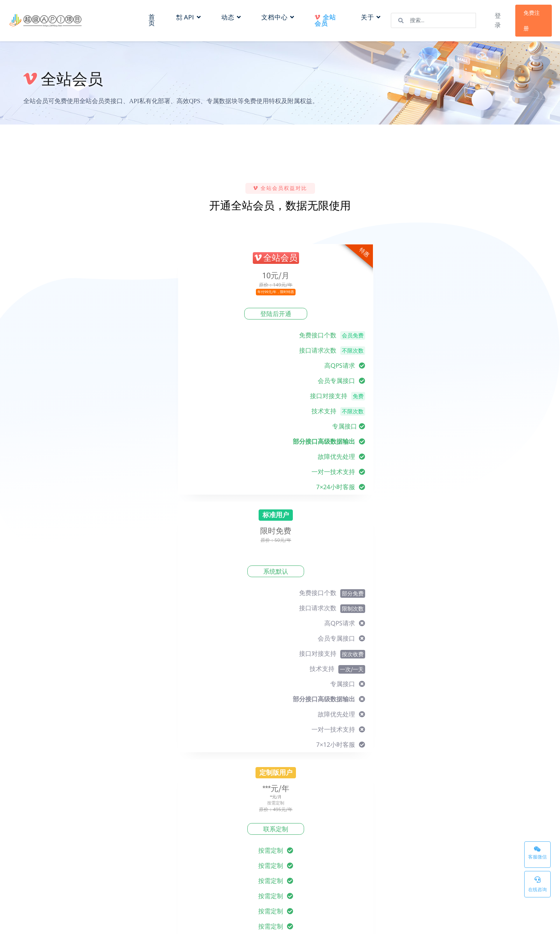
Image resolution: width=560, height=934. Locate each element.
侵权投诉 (296, 882)
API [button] (193, 14)
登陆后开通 (179, 314)
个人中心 (184, 872)
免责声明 (296, 872)
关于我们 (240, 852)
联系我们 (240, 882)
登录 (492, 20)
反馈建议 (240, 872)
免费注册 (525, 21)
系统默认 (276, 314)
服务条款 (296, 852)
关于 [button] (368, 14)
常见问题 (184, 862)
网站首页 (351, 852)
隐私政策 (296, 862)
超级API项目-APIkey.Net (110, 922)
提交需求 (504, 630)
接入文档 (184, 852)
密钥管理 (351, 882)
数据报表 (184, 882)
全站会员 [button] (326, 20)
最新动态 (240, 862)
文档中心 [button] (282, 14)
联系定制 (373, 314)
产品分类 (351, 862)
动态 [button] (235, 14)
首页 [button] (157, 17)
